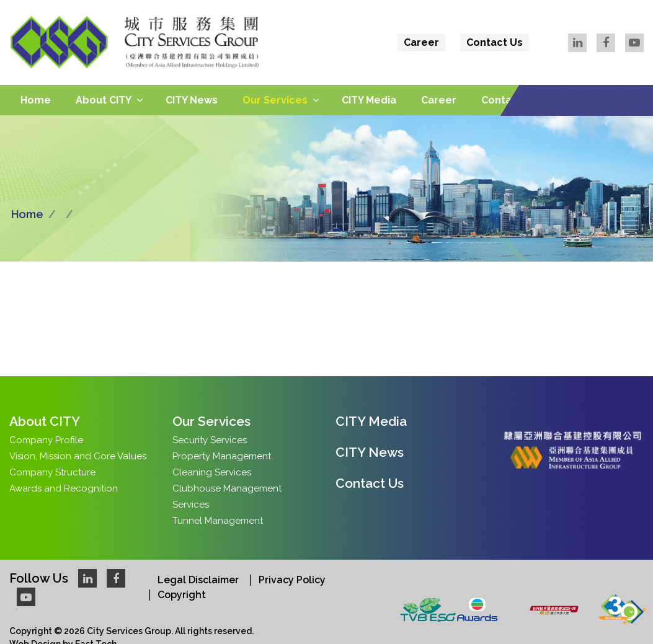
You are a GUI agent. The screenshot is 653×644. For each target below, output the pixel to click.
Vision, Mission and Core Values (78, 456)
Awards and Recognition (64, 488)
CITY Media (369, 100)
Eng (629, 69)
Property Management (222, 456)
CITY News (192, 100)
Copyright (182, 595)
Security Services (210, 440)
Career (421, 42)
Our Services (275, 100)
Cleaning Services (212, 472)
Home (36, 100)
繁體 (597, 69)
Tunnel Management (218, 521)
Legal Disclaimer (198, 580)
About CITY (104, 100)
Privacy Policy (292, 580)
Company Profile (46, 440)
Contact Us (495, 42)
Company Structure (52, 472)
